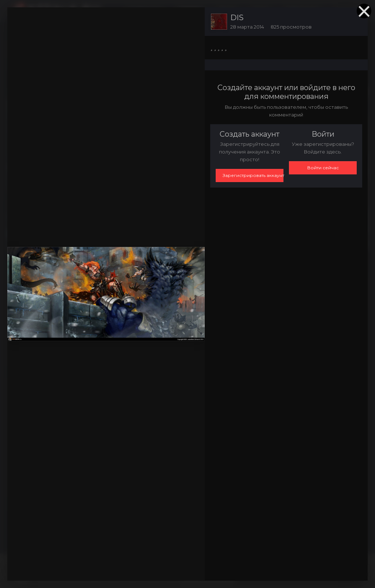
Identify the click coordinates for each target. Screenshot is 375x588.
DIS (237, 18)
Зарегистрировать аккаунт (253, 175)
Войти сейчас (323, 168)
